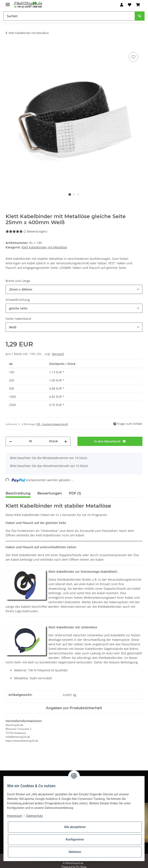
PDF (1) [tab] (75, 493)
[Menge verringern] (11, 441)
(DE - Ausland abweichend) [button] (52, 424)
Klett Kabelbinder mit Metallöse (44, 247)
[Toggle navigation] (8, 3)
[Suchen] (69, 16)
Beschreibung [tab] (18, 493)
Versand (58, 354)
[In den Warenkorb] (9, 46)
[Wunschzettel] (130, 5)
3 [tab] (78, 194)
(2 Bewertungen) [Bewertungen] (26, 231)
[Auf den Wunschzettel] (133, 57)
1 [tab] (70, 194)
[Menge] (30, 441)
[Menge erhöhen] (66, 441)
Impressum (15, 816)
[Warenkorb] (138, 5)
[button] (122, 5)
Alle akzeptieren (75, 827)
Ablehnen (75, 852)
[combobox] (74, 289)
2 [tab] (74, 194)
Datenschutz (35, 816)
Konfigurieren (75, 839)
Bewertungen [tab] (50, 493)
